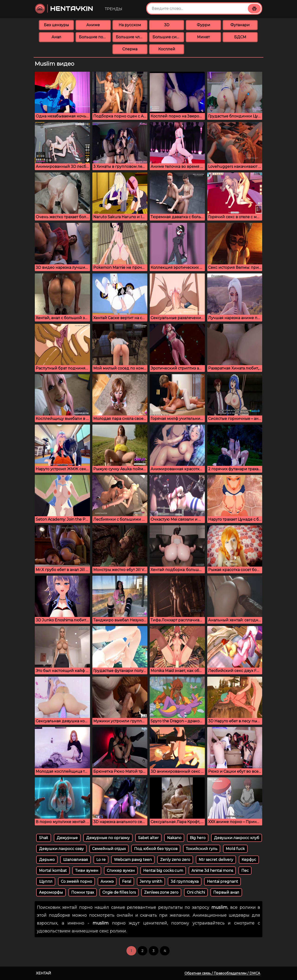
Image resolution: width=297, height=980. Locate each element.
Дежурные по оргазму (108, 838)
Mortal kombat (53, 871)
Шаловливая (76, 860)
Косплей (167, 49)
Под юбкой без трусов (156, 849)
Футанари (240, 25)
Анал (56, 37)
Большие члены (132, 37)
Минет (203, 37)
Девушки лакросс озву (61, 849)
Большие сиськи (168, 37)
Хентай (44, 973)
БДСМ (240, 37)
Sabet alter (148, 838)
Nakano (174, 838)
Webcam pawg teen (133, 860)
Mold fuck (235, 849)
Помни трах (83, 892)
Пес (245, 871)
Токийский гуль (202, 849)
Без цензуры (56, 25)
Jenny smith (151, 881)
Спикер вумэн (121, 871)
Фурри (203, 25)
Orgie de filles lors (119, 892)
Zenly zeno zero (175, 860)
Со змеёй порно (76, 881)
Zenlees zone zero (161, 892)
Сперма (130, 49)
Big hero (198, 838)
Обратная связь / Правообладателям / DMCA (222, 973)
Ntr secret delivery (216, 860)
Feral (127, 881)
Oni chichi (196, 892)
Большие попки (95, 37)
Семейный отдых (109, 849)
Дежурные (67, 838)
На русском (130, 25)
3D (167, 25)
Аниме (93, 25)
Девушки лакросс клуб (237, 838)
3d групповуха (185, 881)
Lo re (101, 860)
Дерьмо (47, 860)
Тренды (114, 9)
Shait (44, 838)
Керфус (249, 860)
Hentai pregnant (223, 881)
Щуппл (46, 881)
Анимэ (107, 881)
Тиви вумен (87, 871)
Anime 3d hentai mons (212, 871)
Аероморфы (51, 892)
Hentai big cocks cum (163, 871)
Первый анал (226, 892)
